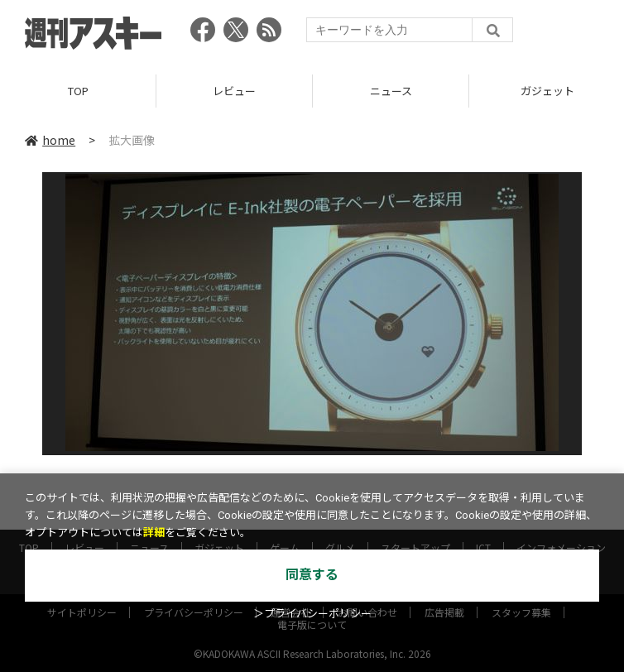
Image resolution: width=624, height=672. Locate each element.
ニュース (391, 91)
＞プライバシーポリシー (312, 614)
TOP (78, 91)
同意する (312, 575)
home (50, 140)
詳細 (154, 533)
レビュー (234, 91)
